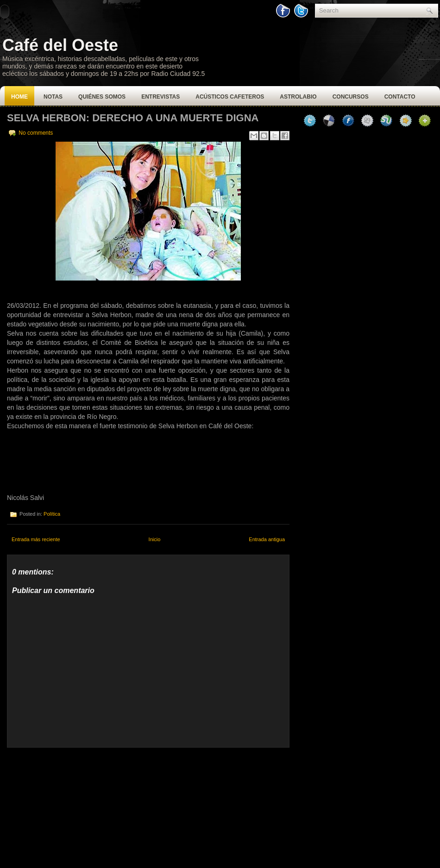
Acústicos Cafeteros (230, 97)
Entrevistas (160, 97)
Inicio (155, 539)
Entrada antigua (267, 539)
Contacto (400, 97)
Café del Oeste (60, 45)
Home (19, 97)
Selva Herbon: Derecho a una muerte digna (133, 118)
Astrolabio (298, 97)
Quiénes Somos (102, 97)
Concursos (351, 97)
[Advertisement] (76, 806)
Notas (53, 97)
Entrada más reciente (36, 539)
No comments (36, 133)
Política (52, 514)
